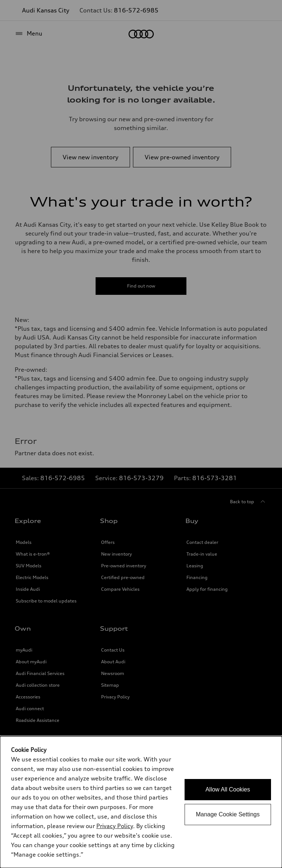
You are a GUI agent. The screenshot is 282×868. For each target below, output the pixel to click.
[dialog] (141, 802)
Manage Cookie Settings (228, 814)
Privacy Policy (115, 826)
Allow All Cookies (228, 789)
